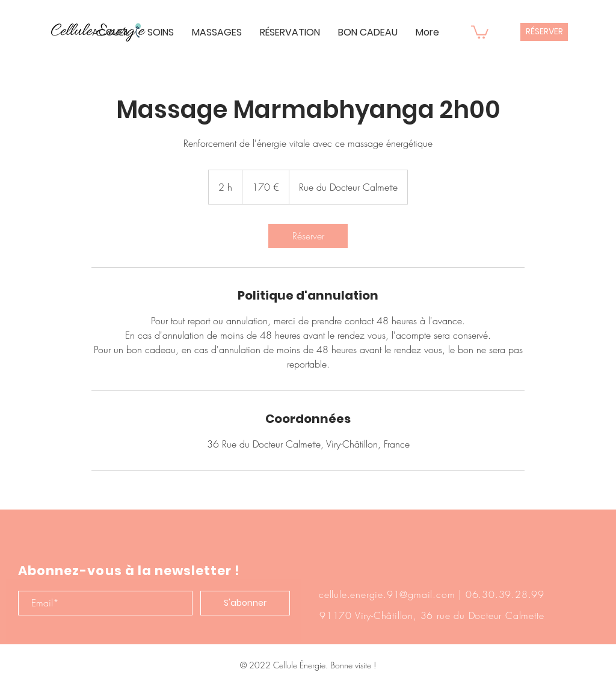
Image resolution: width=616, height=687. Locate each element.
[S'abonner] (245, 603)
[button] (480, 31)
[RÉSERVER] (544, 32)
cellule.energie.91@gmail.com (387, 594)
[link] (308, 236)
